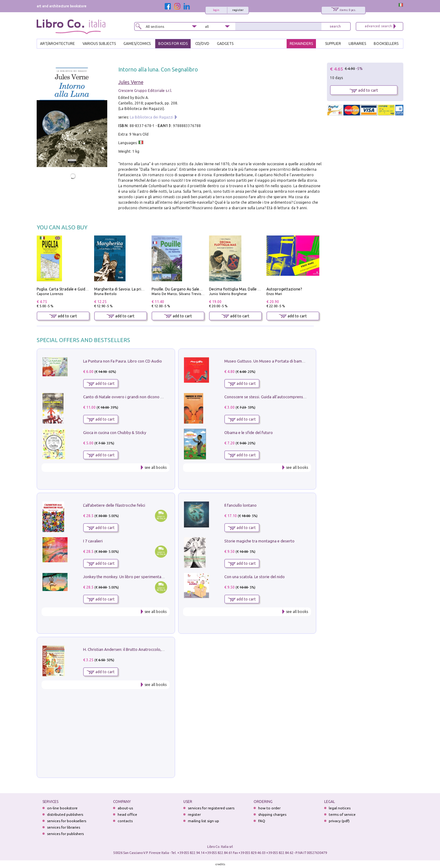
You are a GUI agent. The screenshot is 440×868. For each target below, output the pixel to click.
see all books (156, 467)
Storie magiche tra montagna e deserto (259, 541)
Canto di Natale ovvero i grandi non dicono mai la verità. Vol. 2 (138, 397)
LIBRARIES (357, 44)
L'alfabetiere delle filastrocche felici (114, 505)
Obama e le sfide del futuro (249, 432)
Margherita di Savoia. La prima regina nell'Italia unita (139, 289)
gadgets (225, 44)
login (216, 10)
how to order (269, 808)
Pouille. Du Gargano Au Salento (178, 289)
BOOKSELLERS (386, 44)
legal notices (340, 808)
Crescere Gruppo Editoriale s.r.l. (145, 91)
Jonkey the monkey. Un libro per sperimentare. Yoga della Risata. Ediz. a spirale (153, 577)
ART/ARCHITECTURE (57, 44)
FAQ (262, 821)
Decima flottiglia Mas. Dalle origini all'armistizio (250, 289)
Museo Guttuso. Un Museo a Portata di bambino (267, 361)
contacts (125, 821)
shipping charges (272, 814)
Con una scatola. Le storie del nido (255, 577)
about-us (125, 808)
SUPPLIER (333, 44)
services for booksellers (67, 821)
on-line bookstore (62, 808)
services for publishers (65, 834)
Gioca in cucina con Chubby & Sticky (115, 432)
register (238, 10)
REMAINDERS (301, 44)
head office (127, 814)
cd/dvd (202, 44)
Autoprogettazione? (284, 289)
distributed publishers (65, 814)
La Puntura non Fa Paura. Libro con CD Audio (123, 361)
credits (220, 864)
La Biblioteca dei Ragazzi (152, 117)
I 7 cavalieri (93, 541)
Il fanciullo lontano (240, 505)
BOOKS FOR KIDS (173, 44)
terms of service (342, 814)
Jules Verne (131, 82)
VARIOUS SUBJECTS (99, 44)
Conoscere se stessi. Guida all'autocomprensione (268, 397)
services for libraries (64, 827)
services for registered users (211, 808)
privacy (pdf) (339, 821)
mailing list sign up (204, 821)
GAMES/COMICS (137, 44)
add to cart (63, 316)
